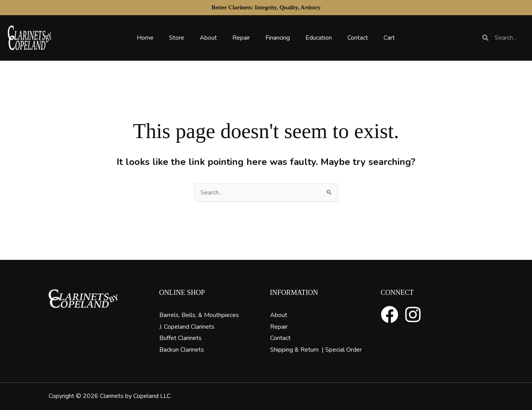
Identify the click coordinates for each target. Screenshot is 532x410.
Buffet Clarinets (181, 338)
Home (145, 38)
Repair (241, 38)
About (208, 38)
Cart (389, 38)
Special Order (344, 350)
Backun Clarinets (182, 350)
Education (319, 38)
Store (177, 38)
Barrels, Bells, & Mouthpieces (199, 315)
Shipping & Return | (298, 350)
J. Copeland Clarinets (187, 327)
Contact (358, 38)
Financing (278, 38)
